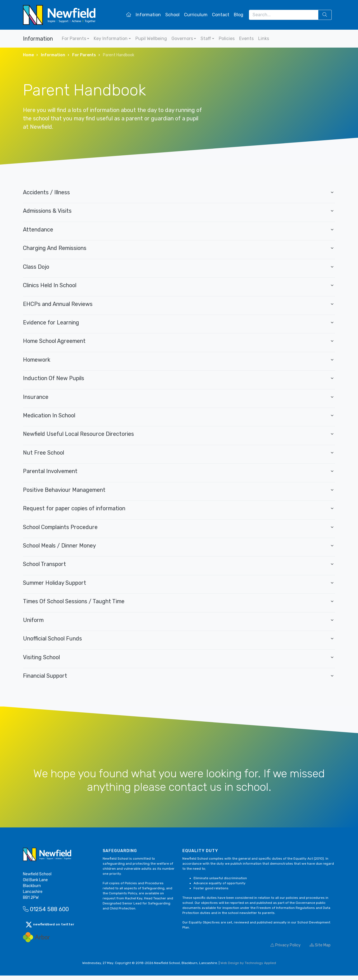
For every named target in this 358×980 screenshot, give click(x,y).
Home (28, 55)
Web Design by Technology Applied (248, 967)
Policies (227, 38)
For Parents (74, 38)
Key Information (111, 38)
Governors (182, 38)
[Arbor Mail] (36, 942)
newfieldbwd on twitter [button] (50, 929)
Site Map (320, 950)
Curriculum (196, 15)
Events (246, 38)
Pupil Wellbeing (151, 38)
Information (148, 15)
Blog (239, 15)
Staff (206, 38)
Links (264, 38)
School (172, 15)
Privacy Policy (286, 950)
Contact (221, 15)
